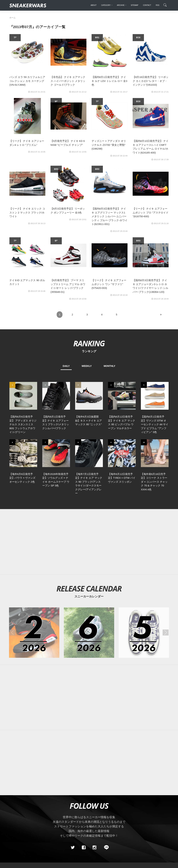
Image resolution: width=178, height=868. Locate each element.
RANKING (89, 343)
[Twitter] (73, 847)
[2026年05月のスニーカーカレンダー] (144, 633)
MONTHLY (110, 366)
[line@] (105, 847)
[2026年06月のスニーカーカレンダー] (89, 633)
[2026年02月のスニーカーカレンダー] (34, 633)
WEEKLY (87, 366)
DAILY (66, 366)
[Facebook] (84, 847)
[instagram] (94, 847)
